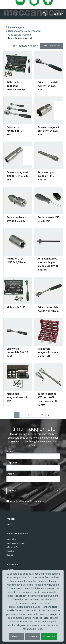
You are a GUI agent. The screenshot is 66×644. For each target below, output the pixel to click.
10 (42, 415)
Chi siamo (11, 570)
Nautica (10, 555)
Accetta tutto (49, 636)
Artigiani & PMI (13, 547)
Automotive (11, 539)
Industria (10, 551)
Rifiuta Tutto (17, 636)
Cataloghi (11, 524)
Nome (10, 451)
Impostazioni (33, 636)
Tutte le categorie (15, 27)
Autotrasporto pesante (16, 543)
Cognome (12, 463)
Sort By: (51, 46)
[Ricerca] (21, 14)
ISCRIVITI (13, 491)
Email (10, 474)
